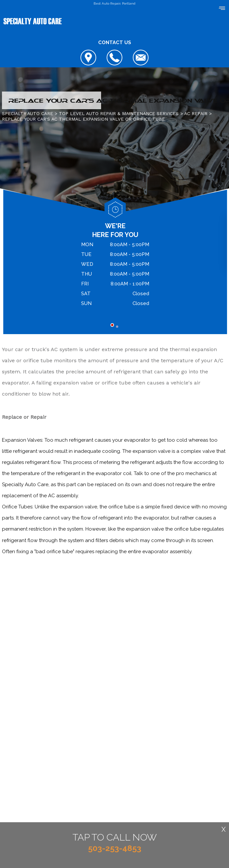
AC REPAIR (196, 114)
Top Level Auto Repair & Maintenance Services (119, 114)
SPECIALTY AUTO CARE (27, 114)
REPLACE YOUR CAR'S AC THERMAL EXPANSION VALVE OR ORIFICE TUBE (83, 119)
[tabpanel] (115, 275)
